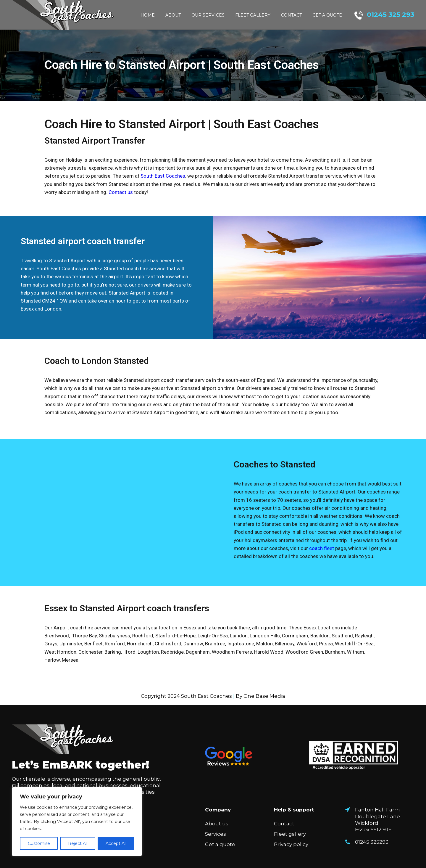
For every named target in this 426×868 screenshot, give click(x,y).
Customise (39, 843)
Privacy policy (291, 844)
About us (217, 824)
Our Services (208, 15)
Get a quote (327, 15)
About (173, 15)
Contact (291, 15)
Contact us (121, 192)
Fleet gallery (253, 15)
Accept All (116, 843)
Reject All (78, 843)
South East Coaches (163, 176)
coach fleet (322, 548)
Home (148, 15)
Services (216, 834)
